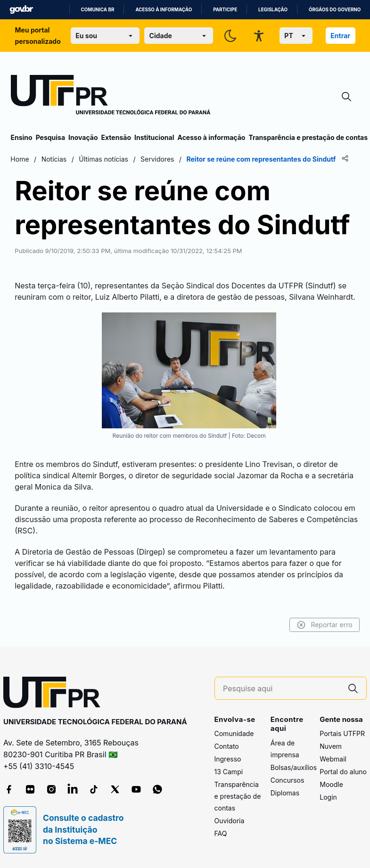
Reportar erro (325, 625)
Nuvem (331, 746)
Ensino (22, 137)
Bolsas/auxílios (294, 767)
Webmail (333, 759)
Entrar (340, 36)
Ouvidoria (230, 821)
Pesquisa (50, 137)
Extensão (116, 137)
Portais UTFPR (342, 733)
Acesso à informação (164, 10)
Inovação (83, 137)
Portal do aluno (343, 772)
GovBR (21, 10)
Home (20, 159)
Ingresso (228, 759)
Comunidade (234, 733)
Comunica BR (98, 10)
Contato (227, 746)
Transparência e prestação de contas (308, 137)
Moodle (331, 784)
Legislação (273, 10)
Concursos (288, 780)
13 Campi (229, 772)
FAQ (221, 833)
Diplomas (285, 793)
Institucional (154, 137)
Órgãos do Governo (335, 10)
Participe (225, 10)
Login (328, 797)
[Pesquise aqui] (281, 689)
